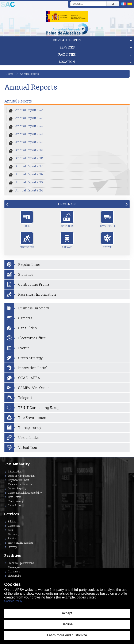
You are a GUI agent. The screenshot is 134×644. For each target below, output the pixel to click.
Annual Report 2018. (29, 158)
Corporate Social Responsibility (25, 493)
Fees (10, 530)
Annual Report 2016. (29, 174)
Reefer (107, 240)
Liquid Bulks (15, 576)
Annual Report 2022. (30, 126)
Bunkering (14, 534)
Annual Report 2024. (30, 110)
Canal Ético (14, 505)
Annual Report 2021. (29, 134)
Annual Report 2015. (29, 182)
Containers (67, 219)
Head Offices (15, 497)
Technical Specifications (21, 563)
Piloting (12, 521)
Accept (67, 613)
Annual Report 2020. (30, 142)
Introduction (15, 471)
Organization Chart (18, 480)
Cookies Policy (13, 601)
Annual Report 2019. (29, 150)
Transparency (16, 501)
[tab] (67, 204)
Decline (67, 624)
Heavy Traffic (107, 219)
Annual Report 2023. (30, 118)
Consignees (14, 526)
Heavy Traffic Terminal (21, 543)
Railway (67, 240)
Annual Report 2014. (29, 190)
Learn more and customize (67, 635)
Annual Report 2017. (29, 166)
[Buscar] (113, 4)
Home (10, 74)
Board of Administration (21, 476)
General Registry (17, 488)
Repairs (12, 538)
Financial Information (20, 484)
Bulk (27, 219)
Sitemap (12, 547)
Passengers (27, 240)
